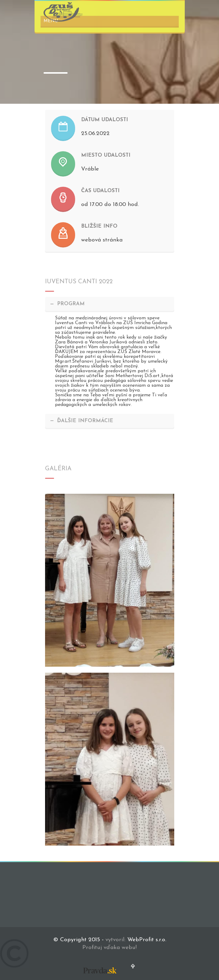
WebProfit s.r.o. (147, 940)
